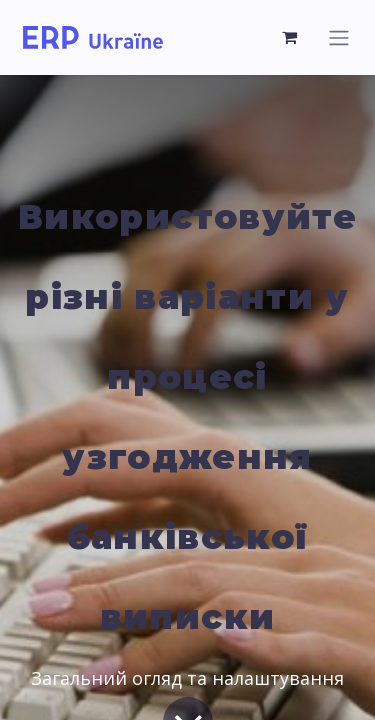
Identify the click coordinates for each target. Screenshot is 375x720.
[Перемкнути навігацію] (339, 37)
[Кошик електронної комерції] (290, 37)
